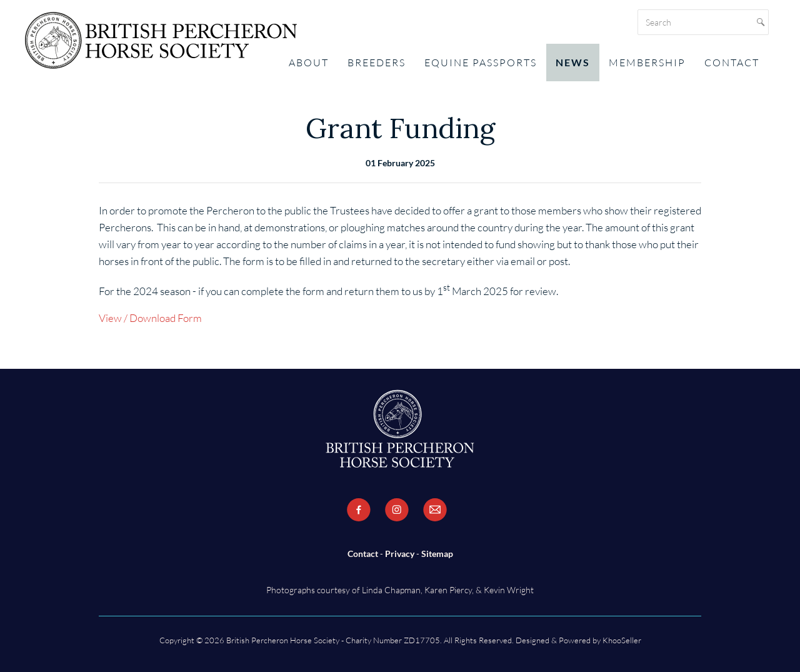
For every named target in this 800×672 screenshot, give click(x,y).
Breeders (377, 63)
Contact (732, 63)
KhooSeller (622, 640)
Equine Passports (481, 63)
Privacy (400, 554)
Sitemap (437, 554)
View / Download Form (150, 318)
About (309, 63)
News (573, 62)
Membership (647, 63)
